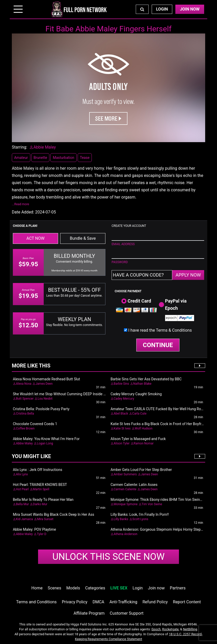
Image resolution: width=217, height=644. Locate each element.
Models (73, 588)
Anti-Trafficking (124, 602)
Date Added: (23, 212)
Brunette (40, 158)
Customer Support (127, 613)
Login (162, 9)
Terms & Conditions (174, 330)
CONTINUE (158, 345)
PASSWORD (120, 262)
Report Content (187, 602)
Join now (156, 588)
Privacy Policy (74, 602)
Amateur (21, 158)
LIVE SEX (119, 588)
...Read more (20, 204)
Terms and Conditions (37, 602)
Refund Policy (155, 602)
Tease (85, 158)
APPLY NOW (188, 275)
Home (37, 588)
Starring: (20, 147)
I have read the (160, 330)
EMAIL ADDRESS (123, 244)
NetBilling (190, 629)
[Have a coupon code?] (142, 275)
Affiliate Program (89, 613)
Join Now (190, 9)
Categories (95, 588)
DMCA (98, 602)
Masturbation (63, 158)
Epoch (156, 629)
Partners (178, 588)
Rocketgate (170, 629)
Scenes (55, 588)
